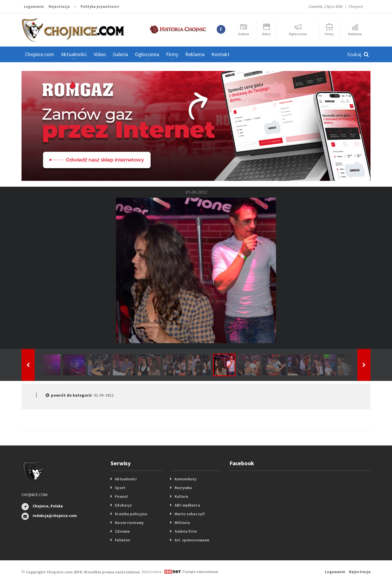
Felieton (122, 540)
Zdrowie (122, 531)
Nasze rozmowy (129, 523)
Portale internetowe (200, 572)
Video (100, 54)
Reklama (195, 54)
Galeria (120, 54)
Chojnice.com (40, 54)
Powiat (121, 496)
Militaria (182, 523)
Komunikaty (186, 479)
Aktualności (126, 479)
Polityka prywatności (100, 7)
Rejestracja (59, 7)
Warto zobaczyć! (189, 514)
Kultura (181, 496)
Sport (120, 488)
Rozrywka (183, 488)
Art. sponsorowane (192, 540)
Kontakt (220, 54)
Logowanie (34, 7)
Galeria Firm (186, 531)
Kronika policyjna (131, 514)
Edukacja (123, 505)
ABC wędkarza (187, 505)
